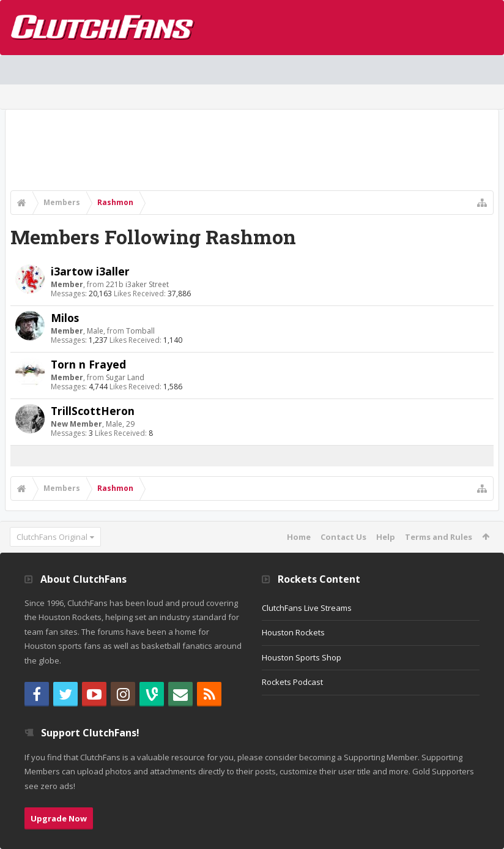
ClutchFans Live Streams (307, 608)
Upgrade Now (59, 818)
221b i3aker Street (137, 284)
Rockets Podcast (292, 682)
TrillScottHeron (93, 411)
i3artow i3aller (90, 271)
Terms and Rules (439, 537)
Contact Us (343, 537)
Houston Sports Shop (302, 657)
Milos (65, 318)
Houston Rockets (293, 632)
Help (386, 537)
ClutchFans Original (52, 537)
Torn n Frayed (88, 364)
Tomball (140, 331)
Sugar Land (125, 377)
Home (299, 537)
